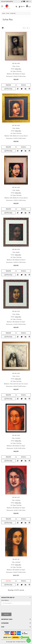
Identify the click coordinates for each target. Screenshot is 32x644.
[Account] (21, 7)
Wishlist (24, 85)
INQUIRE (8, 85)
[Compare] (24, 2)
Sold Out (8, 581)
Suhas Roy (18, 69)
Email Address (5, 600)
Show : (25, 28)
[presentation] (11, 609)
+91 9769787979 (22, 1)
